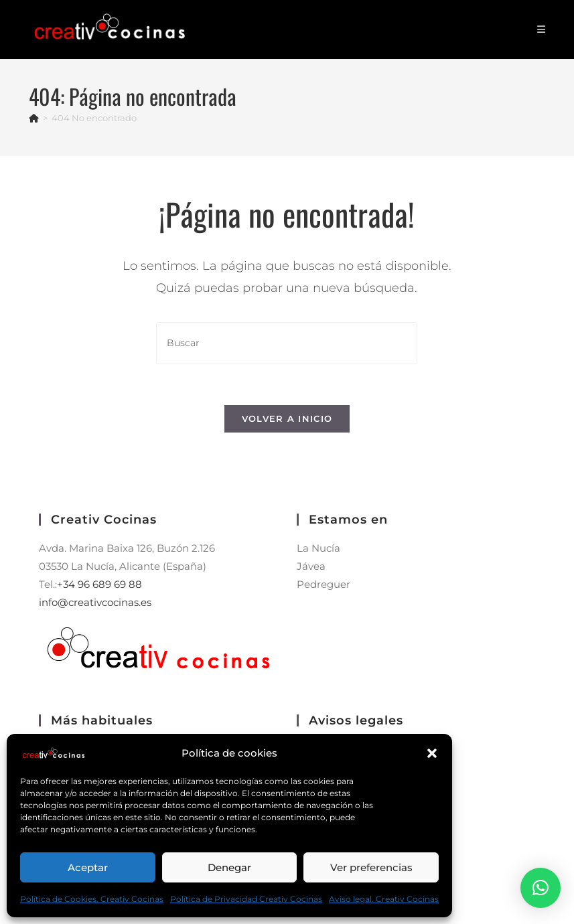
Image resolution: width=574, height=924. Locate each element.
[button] (432, 753)
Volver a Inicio (287, 418)
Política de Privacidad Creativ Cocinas (246, 899)
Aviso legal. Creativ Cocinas (384, 899)
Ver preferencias (371, 867)
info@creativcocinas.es (95, 602)
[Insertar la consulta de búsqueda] (287, 343)
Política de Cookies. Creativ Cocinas (92, 899)
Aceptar (88, 867)
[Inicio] (34, 118)
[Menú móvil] (542, 29)
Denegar (229, 867)
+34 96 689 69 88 (99, 584)
